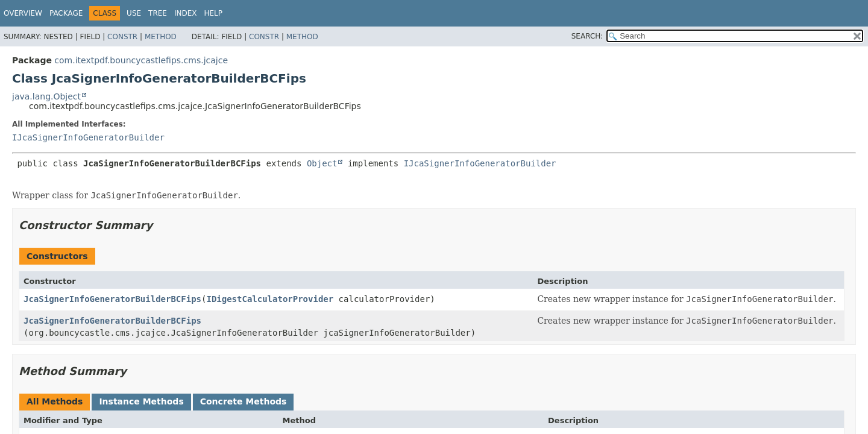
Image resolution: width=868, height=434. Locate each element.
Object (322, 163)
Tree (158, 13)
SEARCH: (587, 36)
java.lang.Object (46, 96)
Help (213, 13)
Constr (122, 37)
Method (161, 37)
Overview (23, 13)
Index (186, 13)
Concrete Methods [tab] (244, 401)
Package (66, 13)
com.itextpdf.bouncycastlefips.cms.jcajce (141, 60)
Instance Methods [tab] (141, 401)
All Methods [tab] (55, 401)
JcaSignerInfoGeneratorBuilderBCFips (112, 299)
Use (134, 13)
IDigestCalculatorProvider (270, 299)
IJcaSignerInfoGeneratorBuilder (88, 137)
